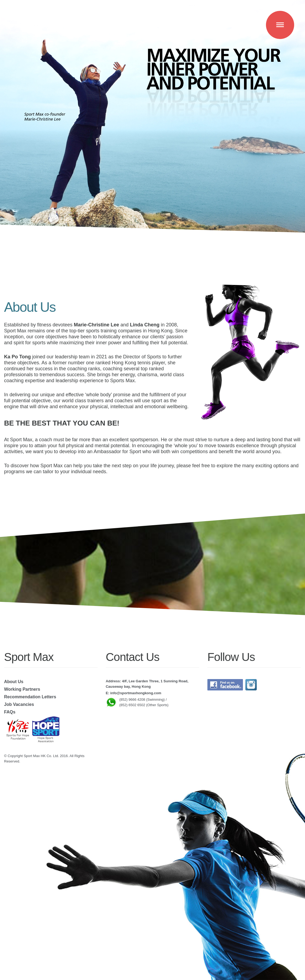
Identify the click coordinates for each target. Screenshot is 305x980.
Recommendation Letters (30, 697)
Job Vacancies (19, 704)
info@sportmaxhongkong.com (136, 693)
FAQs (10, 712)
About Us (14, 682)
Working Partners (22, 689)
